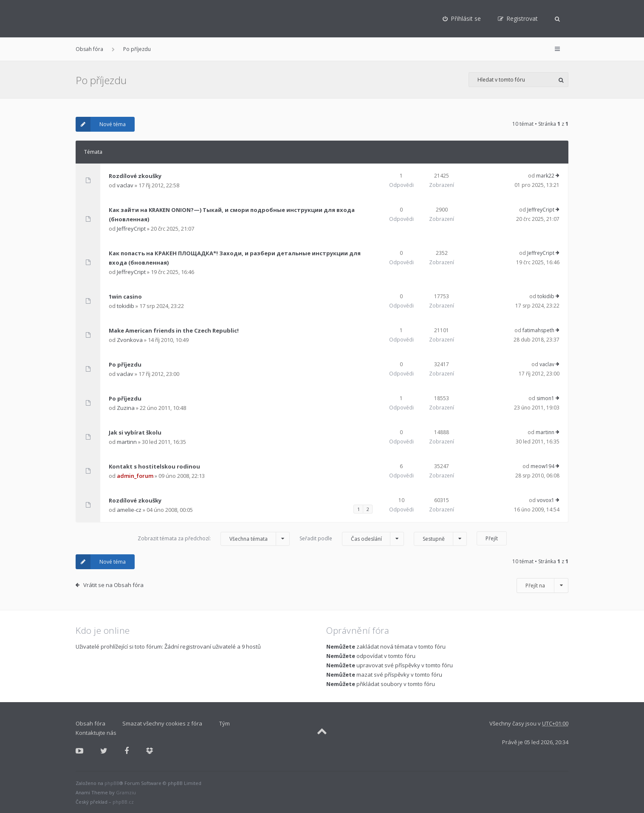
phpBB (112, 783)
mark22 (545, 176)
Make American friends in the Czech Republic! (174, 330)
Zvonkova (130, 340)
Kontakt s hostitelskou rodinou (154, 466)
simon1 (545, 398)
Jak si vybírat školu (135, 432)
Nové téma (101, 124)
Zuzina (126, 408)
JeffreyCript (131, 229)
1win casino (125, 296)
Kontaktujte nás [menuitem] (96, 733)
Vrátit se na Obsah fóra (113, 585)
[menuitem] (462, 19)
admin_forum (135, 476)
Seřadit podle (352, 539)
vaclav (125, 185)
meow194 (542, 466)
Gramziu (126, 792)
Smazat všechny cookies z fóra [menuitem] (162, 723)
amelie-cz (129, 510)
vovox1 (546, 500)
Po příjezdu (137, 49)
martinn (127, 442)
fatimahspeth (538, 330)
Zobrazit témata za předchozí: (214, 539)
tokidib (126, 306)
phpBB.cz (123, 802)
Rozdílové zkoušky (135, 176)
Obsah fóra (89, 49)
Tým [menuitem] (225, 723)
